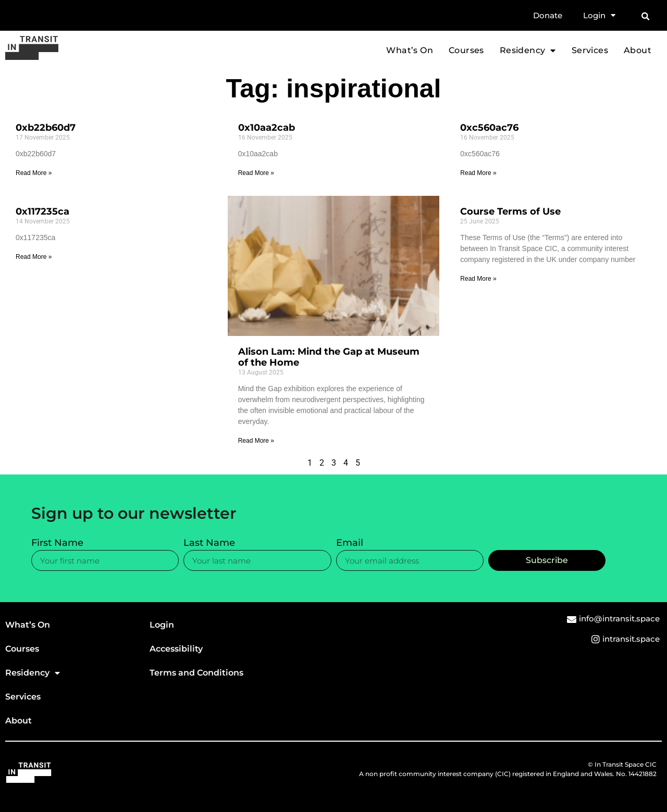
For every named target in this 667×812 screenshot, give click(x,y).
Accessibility (176, 649)
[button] (645, 17)
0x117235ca (42, 211)
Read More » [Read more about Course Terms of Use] (478, 279)
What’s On (410, 51)
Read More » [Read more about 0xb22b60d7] (34, 173)
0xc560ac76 (489, 128)
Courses (466, 51)
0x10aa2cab (267, 128)
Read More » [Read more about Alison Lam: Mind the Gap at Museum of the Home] (256, 441)
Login (599, 16)
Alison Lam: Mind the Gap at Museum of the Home (329, 357)
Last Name (209, 543)
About (638, 51)
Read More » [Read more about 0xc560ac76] (478, 173)
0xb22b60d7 (46, 128)
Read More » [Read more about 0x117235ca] (34, 257)
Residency (528, 51)
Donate (548, 15)
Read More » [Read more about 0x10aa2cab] (256, 173)
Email (350, 543)
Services (590, 51)
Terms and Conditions (196, 673)
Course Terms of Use (510, 211)
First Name (57, 543)
